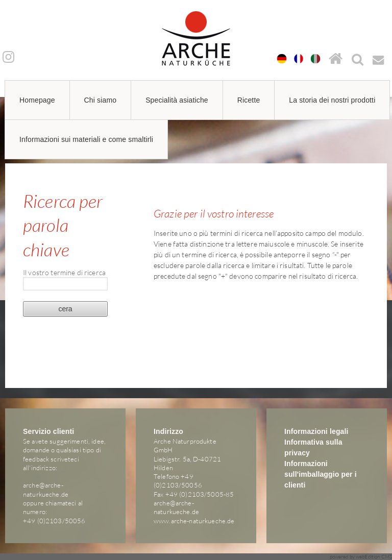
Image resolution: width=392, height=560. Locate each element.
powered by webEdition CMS (361, 557)
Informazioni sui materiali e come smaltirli (86, 139)
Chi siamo (101, 100)
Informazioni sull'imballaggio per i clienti (321, 474)
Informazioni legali (316, 431)
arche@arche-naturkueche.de (46, 489)
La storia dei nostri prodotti (332, 100)
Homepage (37, 100)
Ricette (249, 100)
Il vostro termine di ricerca (64, 272)
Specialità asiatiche (177, 100)
